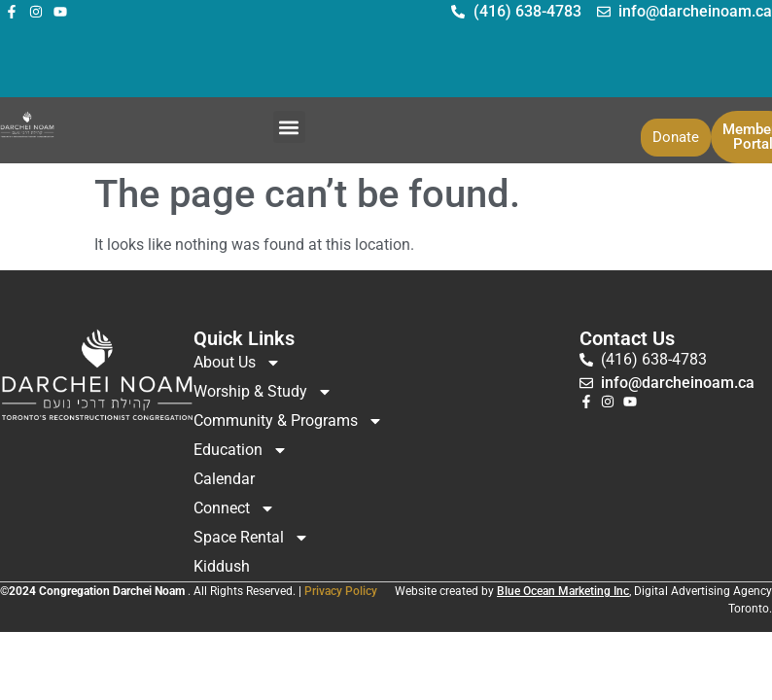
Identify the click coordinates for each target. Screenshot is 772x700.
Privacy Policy (341, 591)
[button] (289, 127)
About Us (237, 363)
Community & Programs (288, 421)
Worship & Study (263, 392)
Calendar (224, 479)
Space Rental (251, 538)
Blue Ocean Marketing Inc (563, 591)
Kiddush (222, 566)
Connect (234, 508)
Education (241, 450)
